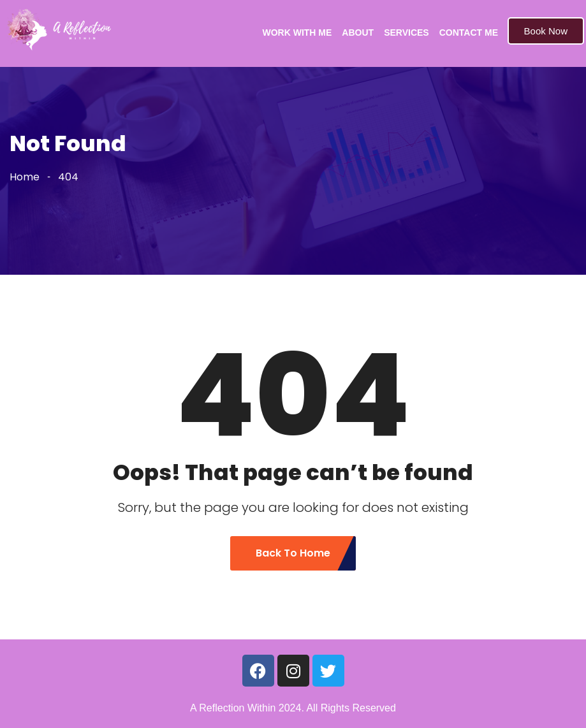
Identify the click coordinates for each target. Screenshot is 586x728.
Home (25, 177)
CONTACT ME (469, 33)
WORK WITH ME (297, 33)
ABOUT (358, 33)
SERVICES (407, 33)
